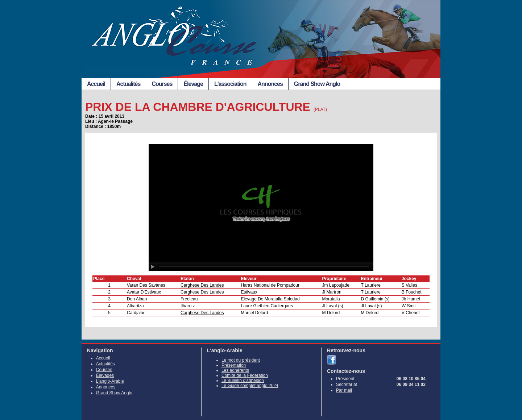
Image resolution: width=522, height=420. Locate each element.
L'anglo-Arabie (110, 381)
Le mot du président (241, 360)
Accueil (96, 84)
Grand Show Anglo (317, 84)
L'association (230, 84)
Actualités (128, 84)
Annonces (270, 84)
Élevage (193, 84)
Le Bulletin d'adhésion (243, 381)
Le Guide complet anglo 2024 (250, 386)
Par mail (344, 390)
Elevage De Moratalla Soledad (270, 299)
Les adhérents (235, 370)
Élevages (105, 375)
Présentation (234, 365)
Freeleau (189, 299)
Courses (162, 84)
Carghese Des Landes (202, 285)
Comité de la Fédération (245, 375)
